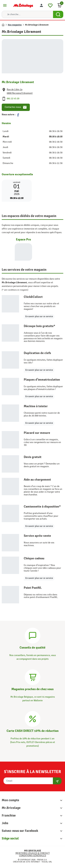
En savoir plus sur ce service (39, 316)
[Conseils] (33, 635)
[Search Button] (58, 14)
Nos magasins (15, 25)
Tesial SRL (47, 862)
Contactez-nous (16, 107)
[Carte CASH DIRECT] (33, 718)
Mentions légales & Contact (33, 853)
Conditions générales (33, 856)
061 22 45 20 (13, 99)
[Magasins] (33, 677)
